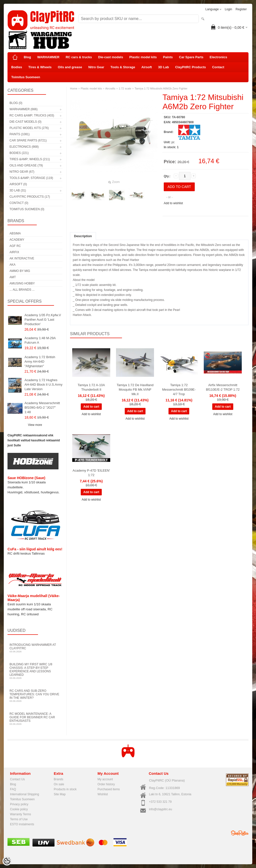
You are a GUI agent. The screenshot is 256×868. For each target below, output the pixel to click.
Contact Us (17, 779)
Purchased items (109, 789)
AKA (12, 265)
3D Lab (163, 67)
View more (35, 425)
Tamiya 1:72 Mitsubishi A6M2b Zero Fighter (161, 88)
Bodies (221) (19, 153)
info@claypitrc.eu (160, 809)
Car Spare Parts (191, 57)
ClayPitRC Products (191, 67)
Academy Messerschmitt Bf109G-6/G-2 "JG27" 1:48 (42, 408)
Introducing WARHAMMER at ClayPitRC (35, 648)
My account (105, 779)
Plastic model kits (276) (29, 128)
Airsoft (146, 67)
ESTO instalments (22, 824)
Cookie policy (19, 809)
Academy (17, 240)
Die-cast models (111, 57)
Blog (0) (16, 103)
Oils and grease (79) (26, 165)
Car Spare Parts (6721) (28, 140)
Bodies (17, 67)
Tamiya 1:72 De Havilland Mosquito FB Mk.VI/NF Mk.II (135, 390)
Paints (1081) (19, 134)
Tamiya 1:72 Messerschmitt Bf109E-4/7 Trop (179, 390)
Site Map (60, 794)
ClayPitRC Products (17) (30, 197)
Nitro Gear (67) (22, 172)
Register (241, 9)
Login (228, 9)
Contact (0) (19, 203)
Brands (58, 779)
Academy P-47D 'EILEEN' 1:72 (91, 473)
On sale (59, 784)
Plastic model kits (143, 57)
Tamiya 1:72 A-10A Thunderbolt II (91, 387)
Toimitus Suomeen (26, 77)
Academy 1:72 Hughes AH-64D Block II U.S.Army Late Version (43, 385)
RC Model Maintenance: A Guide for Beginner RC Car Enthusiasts (35, 719)
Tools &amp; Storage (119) (31, 178)
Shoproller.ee (240, 833)
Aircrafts (110, 88)
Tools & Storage (123, 67)
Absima (15, 233)
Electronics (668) (24, 147)
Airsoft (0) (18, 184)
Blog (27, 57)
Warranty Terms (20, 814)
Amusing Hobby (22, 283)
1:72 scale (125, 88)
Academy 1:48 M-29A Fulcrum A (40, 340)
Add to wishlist (173, 203)
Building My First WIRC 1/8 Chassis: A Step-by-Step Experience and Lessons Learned (35, 671)
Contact (218, 67)
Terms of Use (19, 819)
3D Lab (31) (18, 190)
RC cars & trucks (79, 57)
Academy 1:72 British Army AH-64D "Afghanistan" (40, 362)
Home (74, 88)
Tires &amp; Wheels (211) (30, 159)
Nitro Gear (96, 67)
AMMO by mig (20, 271)
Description (83, 236)
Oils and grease (70, 67)
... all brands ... (22, 290)
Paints (168, 57)
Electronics (218, 57)
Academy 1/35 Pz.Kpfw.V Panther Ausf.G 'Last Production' (43, 320)
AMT (13, 277)
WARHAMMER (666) (23, 109)
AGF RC (15, 246)
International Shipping (24, 794)
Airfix (14, 252)
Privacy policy (19, 804)
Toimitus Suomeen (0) (27, 209)
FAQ (13, 789)
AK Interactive (22, 258)
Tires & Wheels (40, 67)
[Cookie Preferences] (7, 861)
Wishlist (103, 794)
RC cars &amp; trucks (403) (32, 115)
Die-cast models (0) (25, 122)
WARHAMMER (48, 57)
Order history (106, 784)
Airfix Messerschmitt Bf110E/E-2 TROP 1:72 (223, 387)
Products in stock (65, 789)
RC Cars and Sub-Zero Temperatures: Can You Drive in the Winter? (35, 696)
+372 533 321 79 (160, 802)
